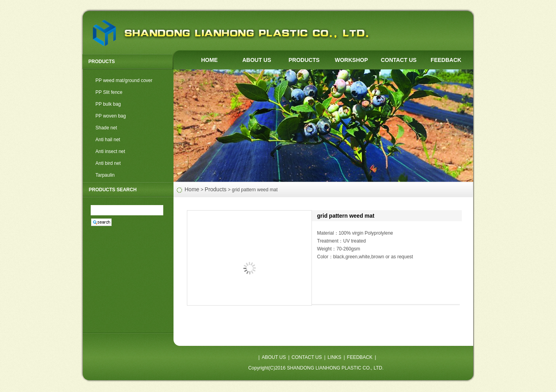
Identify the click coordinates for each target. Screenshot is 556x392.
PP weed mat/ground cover (124, 80)
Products (215, 189)
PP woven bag (111, 116)
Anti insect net (110, 151)
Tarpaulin (105, 175)
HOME (209, 60)
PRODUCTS (304, 60)
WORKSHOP (351, 60)
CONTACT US (399, 60)
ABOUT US (257, 60)
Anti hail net (108, 140)
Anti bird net (108, 163)
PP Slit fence (109, 92)
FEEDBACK (446, 60)
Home (192, 189)
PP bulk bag (108, 104)
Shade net (106, 128)
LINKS (335, 357)
